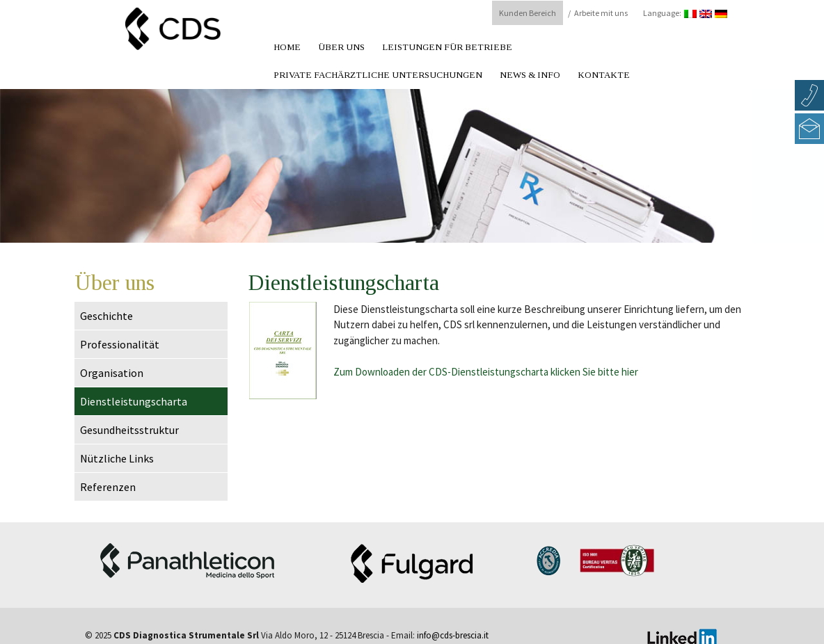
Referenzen (108, 487)
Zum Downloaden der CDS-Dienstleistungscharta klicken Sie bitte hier (486, 372)
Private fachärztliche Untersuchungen (378, 75)
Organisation (112, 373)
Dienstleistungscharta (134, 401)
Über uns (341, 47)
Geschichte (106, 316)
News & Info (530, 75)
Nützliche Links (117, 458)
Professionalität (120, 344)
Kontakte (604, 75)
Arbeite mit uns (601, 13)
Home (287, 47)
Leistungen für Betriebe (447, 47)
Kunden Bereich (528, 13)
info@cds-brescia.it (453, 635)
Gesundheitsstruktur (129, 430)
